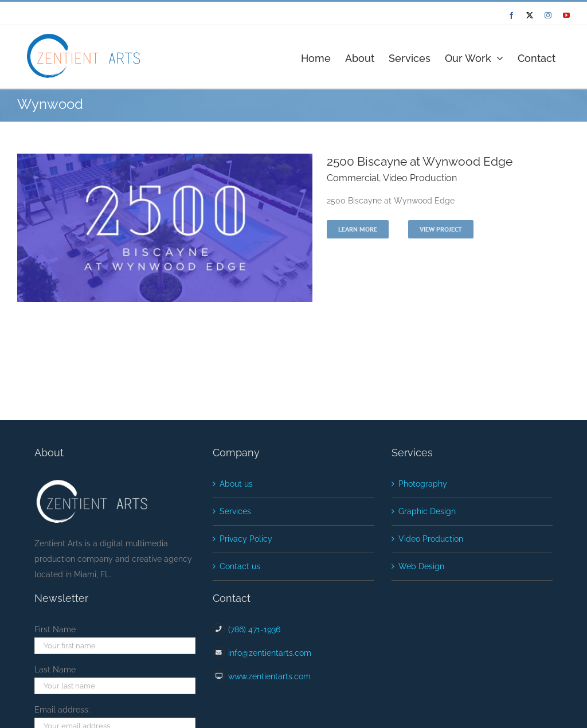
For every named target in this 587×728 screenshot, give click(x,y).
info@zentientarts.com (270, 653)
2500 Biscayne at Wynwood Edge (420, 161)
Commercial (353, 178)
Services (235, 511)
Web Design (421, 566)
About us (236, 484)
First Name (55, 629)
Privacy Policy (246, 539)
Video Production (420, 178)
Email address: (62, 710)
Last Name (55, 670)
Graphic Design (427, 511)
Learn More (358, 229)
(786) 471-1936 (254, 629)
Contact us (240, 566)
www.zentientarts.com (269, 676)
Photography (423, 484)
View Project (441, 229)
